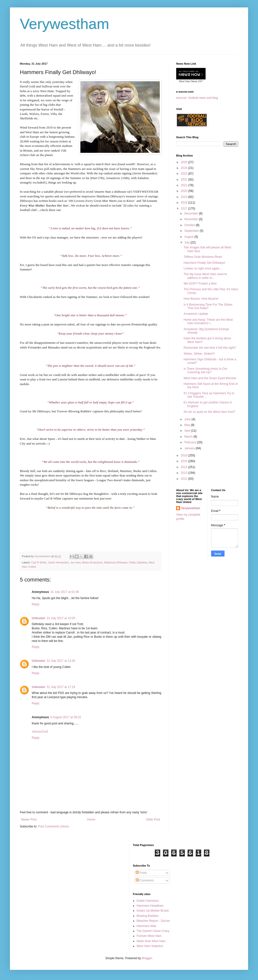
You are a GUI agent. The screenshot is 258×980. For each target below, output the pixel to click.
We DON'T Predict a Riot (200, 284)
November (192, 219)
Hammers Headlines (150, 906)
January (190, 448)
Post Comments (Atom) (53, 826)
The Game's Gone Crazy (153, 931)
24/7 (200, 81)
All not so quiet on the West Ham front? (210, 412)
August (189, 237)
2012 (185, 479)
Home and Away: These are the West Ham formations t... (208, 321)
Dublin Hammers (148, 901)
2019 (185, 197)
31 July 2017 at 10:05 (61, 618)
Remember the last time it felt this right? (210, 348)
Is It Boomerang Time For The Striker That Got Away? (208, 306)
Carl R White (39, 562)
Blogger (147, 958)
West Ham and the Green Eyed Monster (210, 378)
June (188, 419)
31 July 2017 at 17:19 (61, 687)
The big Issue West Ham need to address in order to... (205, 276)
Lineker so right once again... (203, 268)
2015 (185, 461)
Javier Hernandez (58, 562)
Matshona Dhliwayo (116, 562)
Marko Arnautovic (92, 562)
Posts (141, 873)
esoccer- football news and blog (197, 98)
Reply (36, 604)
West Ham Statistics (150, 946)
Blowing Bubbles (148, 916)
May (188, 425)
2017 (185, 209)
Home (91, 820)
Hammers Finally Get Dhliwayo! (204, 263)
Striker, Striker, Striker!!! (199, 354)
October (190, 225)
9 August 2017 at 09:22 (66, 717)
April (188, 431)
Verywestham (64, 24)
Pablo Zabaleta (138, 562)
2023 (185, 174)
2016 (185, 455)
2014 (185, 467)
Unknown (38, 618)
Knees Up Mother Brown (153, 911)
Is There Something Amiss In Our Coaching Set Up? (206, 371)
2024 (185, 168)
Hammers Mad (146, 926)
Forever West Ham (149, 936)
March (189, 437)
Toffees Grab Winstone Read (203, 257)
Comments (145, 880)
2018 (185, 203)
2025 (185, 162)
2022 (185, 180)
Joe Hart (76, 562)
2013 (185, 473)
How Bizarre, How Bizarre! (201, 299)
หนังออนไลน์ (40, 732)
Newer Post (29, 820)
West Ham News (188, 81)
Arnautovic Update (196, 314)
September (192, 231)
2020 (185, 191)
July (187, 242)
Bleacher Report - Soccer (153, 921)
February (191, 442)
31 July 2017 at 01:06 (65, 592)
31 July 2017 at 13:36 (61, 661)
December (192, 213)
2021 (185, 185)
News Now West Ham (151, 941)
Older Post (153, 820)
